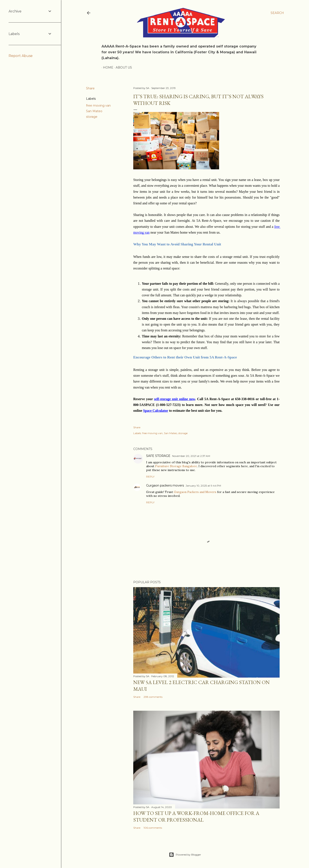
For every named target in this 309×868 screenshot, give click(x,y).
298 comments (153, 697)
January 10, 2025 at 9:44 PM (203, 486)
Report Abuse (21, 56)
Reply (150, 477)
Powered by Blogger (185, 855)
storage (92, 117)
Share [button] (90, 88)
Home (107, 67)
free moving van (98, 106)
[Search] (277, 13)
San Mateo (94, 111)
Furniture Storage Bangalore (176, 466)
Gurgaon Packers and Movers (195, 492)
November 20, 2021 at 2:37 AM (191, 456)
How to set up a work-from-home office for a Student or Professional (196, 816)
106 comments (153, 828)
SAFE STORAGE (158, 456)
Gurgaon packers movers (165, 485)
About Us (122, 67)
